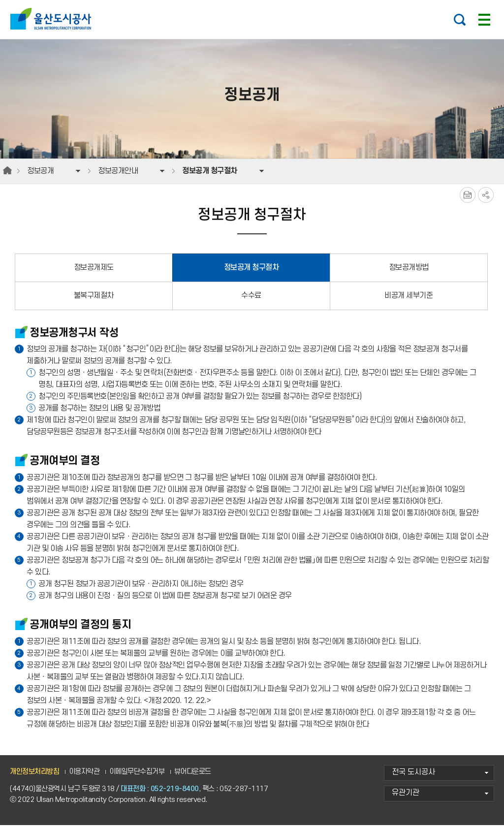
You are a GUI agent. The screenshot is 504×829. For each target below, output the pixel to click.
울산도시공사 (53, 19)
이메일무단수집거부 (137, 775)
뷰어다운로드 (193, 775)
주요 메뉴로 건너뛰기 (252, 0)
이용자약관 (84, 775)
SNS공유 (486, 199)
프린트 (468, 199)
